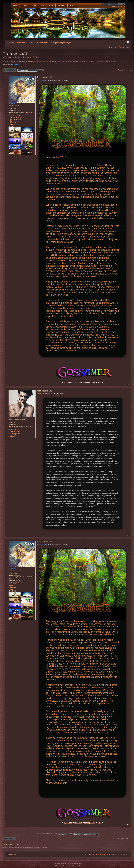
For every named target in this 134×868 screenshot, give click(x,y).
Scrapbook (12, 123)
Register (122, 47)
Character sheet (14, 431)
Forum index (14, 43)
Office (11, 121)
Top (128, 384)
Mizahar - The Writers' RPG (30, 43)
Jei (41, 394)
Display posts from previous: (52, 834)
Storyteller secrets (15, 433)
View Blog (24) (17, 118)
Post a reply (10, 70)
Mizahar (45, 43)
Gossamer (16, 65)
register (54, 61)
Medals (111, 47)
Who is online (11, 844)
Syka (69, 43)
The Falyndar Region (58, 43)
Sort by (75, 834)
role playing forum (35, 61)
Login (127, 47)
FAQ (116, 47)
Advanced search (118, 7)
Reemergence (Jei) (16, 54)
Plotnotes (12, 125)
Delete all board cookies (101, 854)
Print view (128, 42)
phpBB (64, 865)
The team (88, 854)
